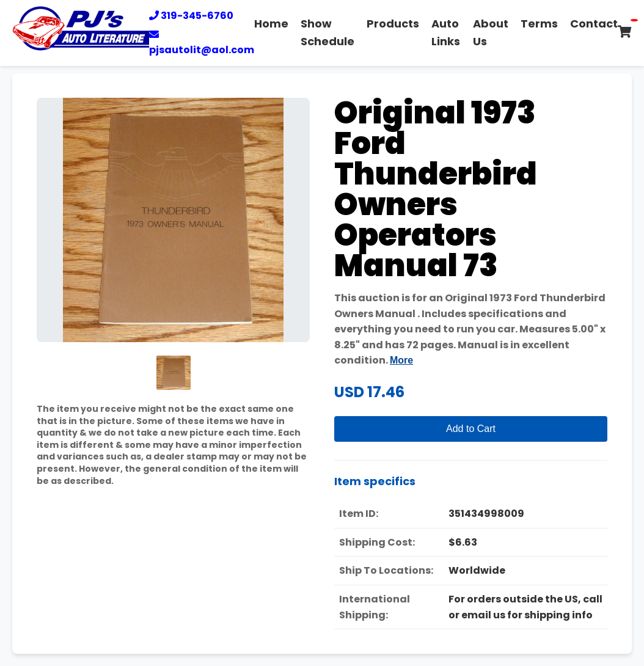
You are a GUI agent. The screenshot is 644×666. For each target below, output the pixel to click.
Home (271, 24)
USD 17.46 (369, 392)
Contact (594, 24)
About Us (491, 32)
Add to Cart (471, 429)
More (401, 360)
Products (393, 24)
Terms (539, 24)
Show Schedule (327, 32)
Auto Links (446, 32)
